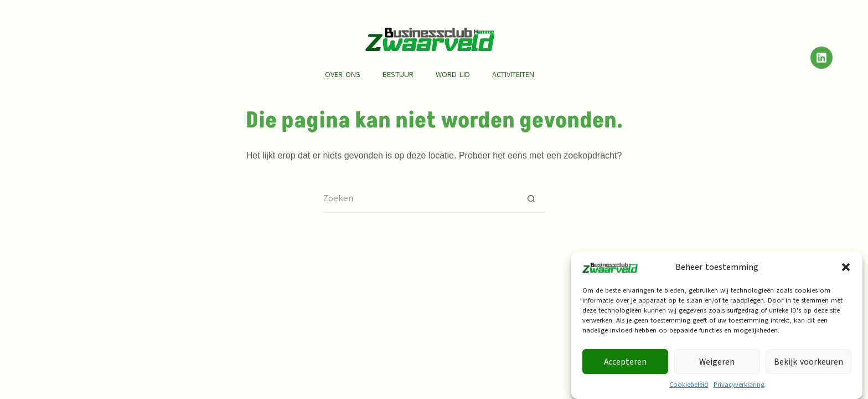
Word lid (453, 75)
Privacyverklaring (739, 388)
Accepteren (625, 365)
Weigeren (717, 365)
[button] (846, 270)
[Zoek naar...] (420, 199)
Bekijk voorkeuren (808, 365)
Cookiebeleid (689, 388)
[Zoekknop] (531, 199)
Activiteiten (513, 75)
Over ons (343, 75)
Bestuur (398, 75)
